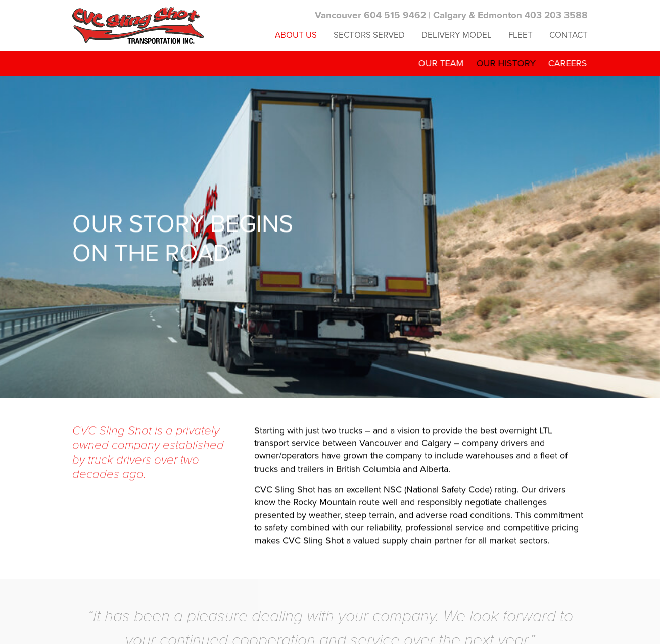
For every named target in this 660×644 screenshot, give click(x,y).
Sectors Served (369, 35)
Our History (503, 63)
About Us (296, 35)
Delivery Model (457, 35)
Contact (569, 35)
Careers (564, 63)
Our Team (438, 63)
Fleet (521, 35)
